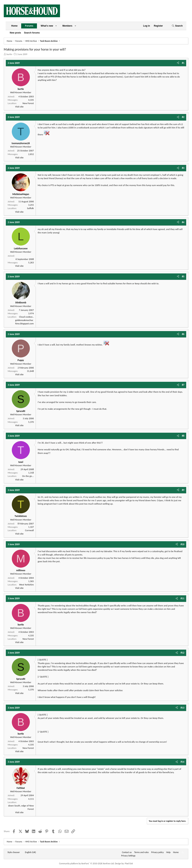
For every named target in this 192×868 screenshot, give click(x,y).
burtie (9, 54)
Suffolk (30, 208)
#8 (183, 436)
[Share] (178, 63)
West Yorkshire (26, 585)
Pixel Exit (129, 864)
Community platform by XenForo (87, 864)
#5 (183, 277)
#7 (183, 385)
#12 (182, 653)
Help (168, 852)
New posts (15, 33)
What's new (47, 26)
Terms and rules (141, 852)
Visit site (19, 107)
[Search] (177, 26)
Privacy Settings (128, 856)
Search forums (32, 33)
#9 (183, 490)
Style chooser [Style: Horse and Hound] (14, 852)
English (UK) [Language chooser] (30, 852)
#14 (182, 762)
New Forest (28, 103)
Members (67, 26)
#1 (183, 63)
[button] (56, 26)
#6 (183, 334)
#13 (182, 708)
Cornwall (29, 530)
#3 (183, 168)
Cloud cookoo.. (26, 317)
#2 (183, 117)
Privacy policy (157, 852)
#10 (182, 544)
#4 (183, 222)
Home (14, 26)
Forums (29, 26)
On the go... (28, 476)
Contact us (127, 852)
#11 (182, 598)
